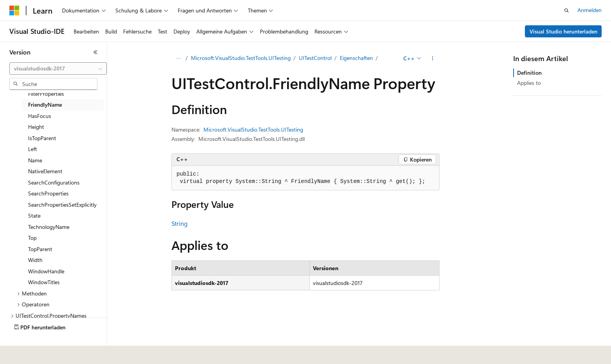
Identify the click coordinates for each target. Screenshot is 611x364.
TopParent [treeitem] (40, 249)
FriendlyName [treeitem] (45, 105)
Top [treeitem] (32, 238)
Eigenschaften (356, 58)
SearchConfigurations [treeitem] (54, 182)
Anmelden (590, 10)
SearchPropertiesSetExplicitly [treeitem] (62, 205)
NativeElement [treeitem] (45, 171)
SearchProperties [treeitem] (48, 193)
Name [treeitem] (35, 160)
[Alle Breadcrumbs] (178, 58)
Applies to (529, 83)
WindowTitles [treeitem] (44, 282)
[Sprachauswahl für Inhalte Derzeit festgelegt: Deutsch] (27, 353)
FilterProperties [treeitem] (46, 94)
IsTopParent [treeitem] (42, 138)
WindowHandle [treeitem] (46, 271)
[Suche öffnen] (567, 11)
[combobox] (58, 69)
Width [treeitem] (35, 260)
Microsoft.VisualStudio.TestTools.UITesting (241, 58)
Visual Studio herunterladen (563, 31)
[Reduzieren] (95, 52)
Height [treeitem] (36, 127)
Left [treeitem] (33, 149)
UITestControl (315, 58)
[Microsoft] (14, 11)
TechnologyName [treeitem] (49, 227)
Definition (529, 73)
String (179, 223)
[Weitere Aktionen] (433, 58)
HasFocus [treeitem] (40, 116)
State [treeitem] (34, 215)
